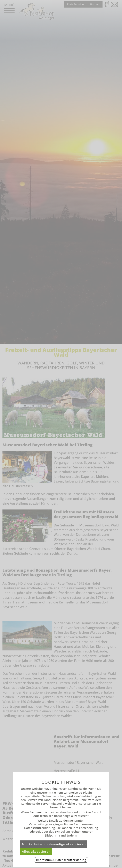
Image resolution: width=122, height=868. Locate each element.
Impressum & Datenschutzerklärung (61, 860)
